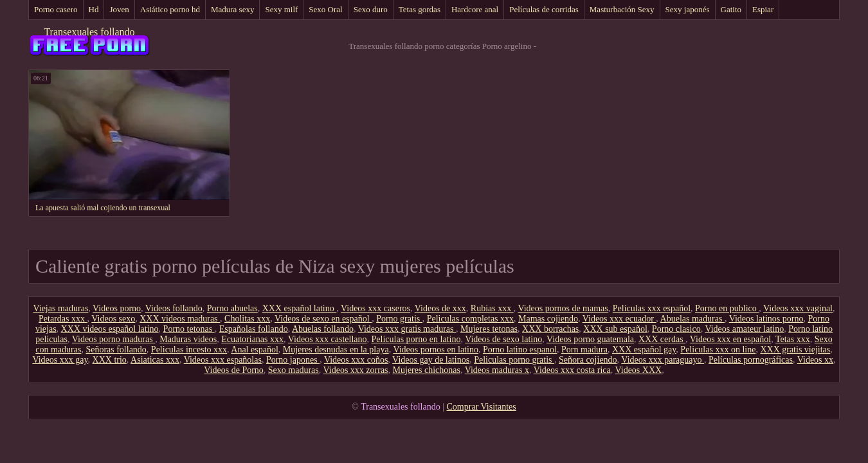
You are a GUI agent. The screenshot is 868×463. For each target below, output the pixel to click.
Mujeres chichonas (427, 370)
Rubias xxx (492, 308)
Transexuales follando (89, 32)
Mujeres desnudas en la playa (336, 350)
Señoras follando (116, 350)
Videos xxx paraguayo (663, 360)
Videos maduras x (497, 370)
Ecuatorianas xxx (252, 339)
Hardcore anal (475, 9)
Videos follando (174, 308)
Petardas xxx (63, 319)
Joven (119, 9)
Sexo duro (371, 9)
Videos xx (815, 360)
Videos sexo (113, 319)
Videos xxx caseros (375, 308)
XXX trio (110, 360)
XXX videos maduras (180, 319)
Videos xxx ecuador (619, 319)
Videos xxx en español (730, 339)
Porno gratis (399, 319)
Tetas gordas (420, 9)
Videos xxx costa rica (572, 370)
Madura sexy (233, 9)
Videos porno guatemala (590, 339)
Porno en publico (727, 308)
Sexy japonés (688, 9)
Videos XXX (638, 370)
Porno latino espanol (520, 350)
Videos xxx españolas (223, 360)
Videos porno (117, 308)
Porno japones (293, 360)
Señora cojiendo (588, 360)
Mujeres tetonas (489, 329)
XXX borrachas (550, 329)
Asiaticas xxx (155, 360)
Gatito (731, 9)
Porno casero (56, 9)
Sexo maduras (294, 370)
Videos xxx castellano (328, 339)
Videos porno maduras (113, 339)
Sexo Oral (325, 9)
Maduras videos (188, 339)
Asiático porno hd (170, 9)
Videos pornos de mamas (563, 308)
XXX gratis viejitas (795, 350)
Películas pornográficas (751, 360)
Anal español (254, 350)
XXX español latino (299, 308)
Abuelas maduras (692, 319)
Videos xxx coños (356, 360)
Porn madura (584, 350)
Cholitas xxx (247, 319)
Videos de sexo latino (503, 339)
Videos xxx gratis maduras (407, 329)
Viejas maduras (60, 308)
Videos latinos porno (766, 319)
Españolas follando (254, 329)
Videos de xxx (440, 308)
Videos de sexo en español (323, 319)
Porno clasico (676, 329)
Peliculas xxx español (652, 308)
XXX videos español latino (110, 329)
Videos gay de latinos (431, 360)
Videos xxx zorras (356, 370)
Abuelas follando (323, 329)
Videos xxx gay (60, 360)
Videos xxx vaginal (798, 308)
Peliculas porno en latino (416, 339)
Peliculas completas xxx (470, 319)
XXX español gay (644, 350)
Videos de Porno (233, 370)
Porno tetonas (189, 329)
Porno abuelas (232, 308)
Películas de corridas (544, 9)
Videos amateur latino (744, 329)
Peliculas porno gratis (514, 360)
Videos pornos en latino (436, 350)
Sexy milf (281, 9)
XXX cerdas (662, 339)
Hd (94, 9)
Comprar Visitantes (482, 407)
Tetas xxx (793, 339)
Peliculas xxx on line (718, 350)
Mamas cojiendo (548, 319)
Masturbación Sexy (622, 9)
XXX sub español (615, 329)
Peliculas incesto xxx (189, 350)
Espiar (763, 9)
